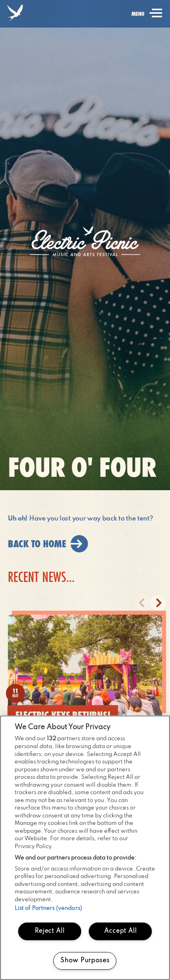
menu (145, 19)
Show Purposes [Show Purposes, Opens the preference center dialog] (85, 961)
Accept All (120, 931)
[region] (85, 848)
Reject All (50, 931)
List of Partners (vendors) (48, 908)
